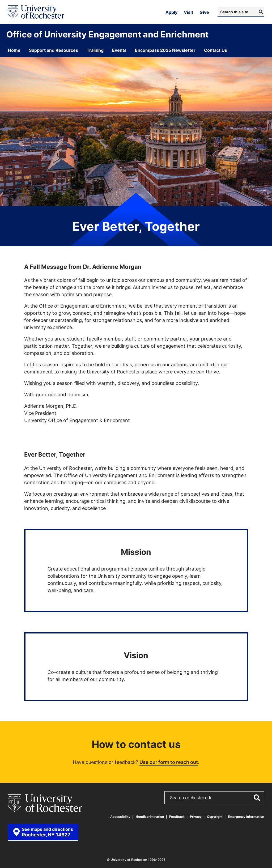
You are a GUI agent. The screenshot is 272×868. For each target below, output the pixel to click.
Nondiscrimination (150, 817)
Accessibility (120, 817)
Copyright (215, 817)
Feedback (177, 817)
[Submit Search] (260, 12)
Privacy (196, 817)
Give (204, 12)
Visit (188, 12)
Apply (171, 12)
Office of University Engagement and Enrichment (107, 34)
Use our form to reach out (169, 762)
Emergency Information (246, 817)
